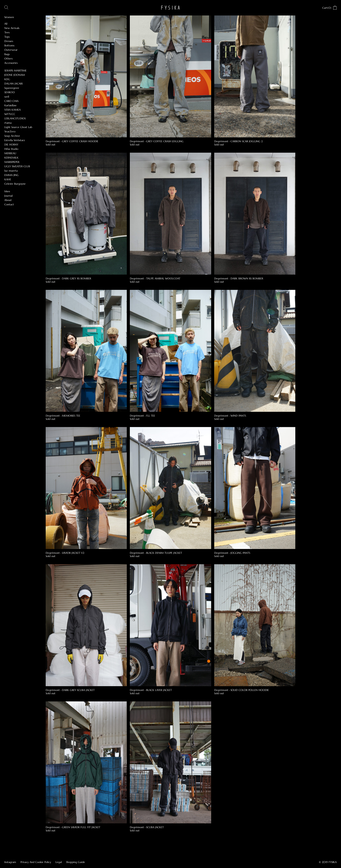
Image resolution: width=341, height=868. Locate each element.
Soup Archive (12, 136)
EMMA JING (12, 175)
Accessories (11, 63)
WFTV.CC (10, 114)
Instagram (10, 862)
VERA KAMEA (13, 110)
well (7, 97)
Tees (7, 32)
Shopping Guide (76, 862)
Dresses (9, 41)
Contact (9, 204)
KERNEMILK (11, 158)
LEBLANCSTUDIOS (15, 118)
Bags (7, 54)
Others (8, 58)
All (6, 24)
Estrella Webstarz (15, 140)
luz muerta (11, 171)
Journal (8, 196)
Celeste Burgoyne (15, 184)
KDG (7, 79)
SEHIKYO (10, 92)
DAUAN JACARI (13, 84)
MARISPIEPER (12, 162)
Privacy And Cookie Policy (36, 862)
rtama (8, 123)
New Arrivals (12, 28)
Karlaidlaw (10, 105)
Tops (7, 37)
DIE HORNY (11, 144)
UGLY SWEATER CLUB (17, 166)
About (8, 200)
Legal (59, 862)
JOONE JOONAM (15, 75)
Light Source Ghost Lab (18, 127)
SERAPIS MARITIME (15, 70)
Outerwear (11, 50)
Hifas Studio (11, 149)
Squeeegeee (12, 88)
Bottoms (9, 45)
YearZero (10, 131)
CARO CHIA (11, 101)
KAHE (8, 179)
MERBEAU (10, 153)
